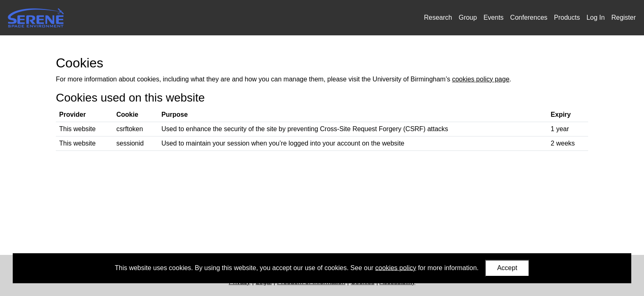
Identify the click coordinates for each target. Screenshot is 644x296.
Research (438, 17)
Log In (596, 17)
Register (623, 17)
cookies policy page (481, 79)
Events (493, 17)
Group (468, 17)
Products (567, 17)
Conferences (529, 17)
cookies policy (396, 267)
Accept (507, 268)
